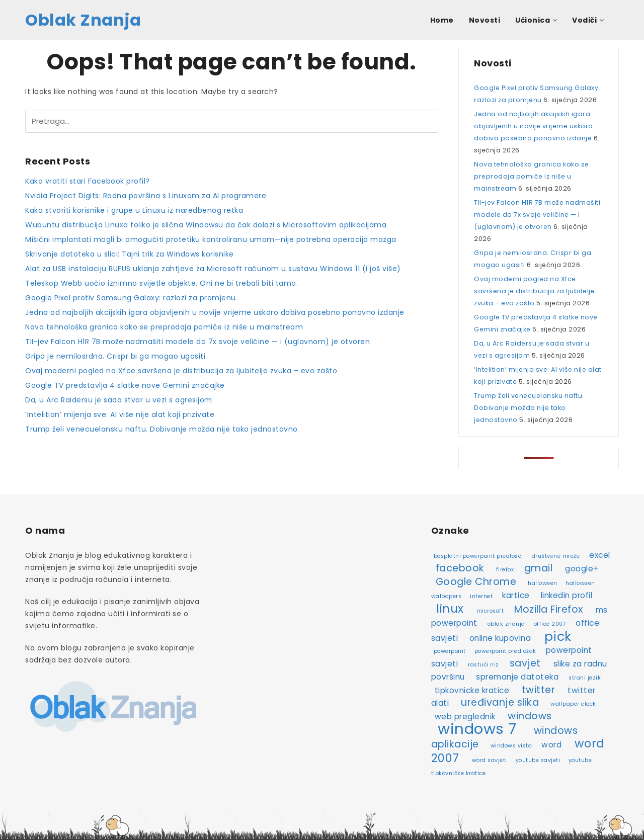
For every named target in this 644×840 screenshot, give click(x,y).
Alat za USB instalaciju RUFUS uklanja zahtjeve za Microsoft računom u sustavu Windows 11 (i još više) (213, 269)
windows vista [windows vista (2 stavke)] (511, 746)
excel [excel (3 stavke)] (600, 555)
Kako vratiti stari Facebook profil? (88, 181)
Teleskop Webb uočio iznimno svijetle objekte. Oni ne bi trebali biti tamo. (162, 283)
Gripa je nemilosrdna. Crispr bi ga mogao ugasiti (115, 356)
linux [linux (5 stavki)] (450, 609)
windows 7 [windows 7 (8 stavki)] (477, 729)
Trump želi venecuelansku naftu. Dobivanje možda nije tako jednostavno (162, 429)
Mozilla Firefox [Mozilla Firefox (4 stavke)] (549, 609)
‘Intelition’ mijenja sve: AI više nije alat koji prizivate (120, 414)
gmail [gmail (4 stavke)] (539, 568)
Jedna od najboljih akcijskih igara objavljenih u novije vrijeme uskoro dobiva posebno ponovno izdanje (215, 312)
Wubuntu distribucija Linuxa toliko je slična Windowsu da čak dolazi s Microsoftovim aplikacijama (206, 225)
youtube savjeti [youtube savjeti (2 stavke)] (538, 760)
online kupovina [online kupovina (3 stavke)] (500, 638)
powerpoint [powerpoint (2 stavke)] (450, 651)
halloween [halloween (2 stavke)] (543, 583)
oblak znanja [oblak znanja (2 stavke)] (506, 624)
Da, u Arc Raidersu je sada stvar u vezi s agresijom (119, 400)
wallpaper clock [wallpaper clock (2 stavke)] (573, 704)
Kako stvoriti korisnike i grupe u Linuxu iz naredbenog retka (134, 210)
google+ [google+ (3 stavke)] (582, 569)
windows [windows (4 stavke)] (530, 716)
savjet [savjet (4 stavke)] (525, 663)
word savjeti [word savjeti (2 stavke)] (490, 760)
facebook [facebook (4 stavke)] (460, 568)
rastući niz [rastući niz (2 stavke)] (484, 665)
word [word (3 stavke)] (551, 745)
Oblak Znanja (83, 20)
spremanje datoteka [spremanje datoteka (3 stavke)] (517, 677)
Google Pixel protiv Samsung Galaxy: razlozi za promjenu (131, 298)
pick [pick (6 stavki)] (558, 636)
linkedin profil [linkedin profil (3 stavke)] (567, 595)
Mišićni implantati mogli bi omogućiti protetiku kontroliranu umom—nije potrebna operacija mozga (211, 239)
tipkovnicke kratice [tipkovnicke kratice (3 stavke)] (472, 690)
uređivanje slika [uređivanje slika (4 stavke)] (500, 702)
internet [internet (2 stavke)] (481, 596)
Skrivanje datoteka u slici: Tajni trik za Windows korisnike (130, 254)
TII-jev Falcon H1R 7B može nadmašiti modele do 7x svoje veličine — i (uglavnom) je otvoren (197, 342)
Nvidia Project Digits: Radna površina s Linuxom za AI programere (146, 196)
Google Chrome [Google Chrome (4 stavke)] (476, 582)
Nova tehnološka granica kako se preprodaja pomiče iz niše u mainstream (164, 327)
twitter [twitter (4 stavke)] (539, 690)
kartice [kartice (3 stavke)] (516, 595)
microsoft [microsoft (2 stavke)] (490, 611)
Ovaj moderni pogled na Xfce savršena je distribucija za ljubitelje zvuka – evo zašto (181, 371)
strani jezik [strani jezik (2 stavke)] (585, 678)
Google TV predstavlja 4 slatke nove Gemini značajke (125, 385)
